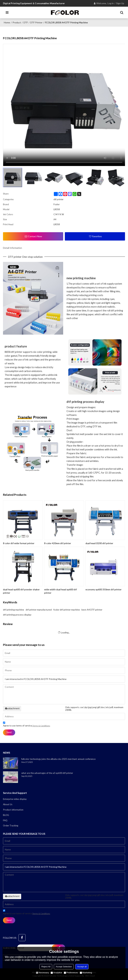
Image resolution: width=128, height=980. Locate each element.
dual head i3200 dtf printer (99, 543)
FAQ (5, 820)
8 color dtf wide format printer (19, 543)
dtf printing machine (13, 610)
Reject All (46, 967)
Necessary (42, 973)
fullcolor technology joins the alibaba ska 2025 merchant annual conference (58, 759)
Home (7, 22)
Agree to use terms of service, (27, 725)
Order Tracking (11, 826)
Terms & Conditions (41, 726)
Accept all (82, 967)
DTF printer (36, 22)
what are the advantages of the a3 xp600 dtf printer (47, 773)
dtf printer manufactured (39, 610)
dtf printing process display (17, 615)
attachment (12, 708)
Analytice (56, 973)
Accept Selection (64, 967)
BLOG (6, 815)
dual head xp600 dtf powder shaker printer (21, 591)
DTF (26, 22)
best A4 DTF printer (92, 610)
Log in (111, 3)
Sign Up (120, 3)
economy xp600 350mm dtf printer (103, 589)
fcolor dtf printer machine (67, 610)
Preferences (71, 973)
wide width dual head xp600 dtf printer (60, 591)
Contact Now (35, 236)
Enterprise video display (15, 799)
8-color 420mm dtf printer (58, 543)
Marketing (86, 973)
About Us (8, 804)
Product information (13, 810)
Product (17, 22)
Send (9, 732)
